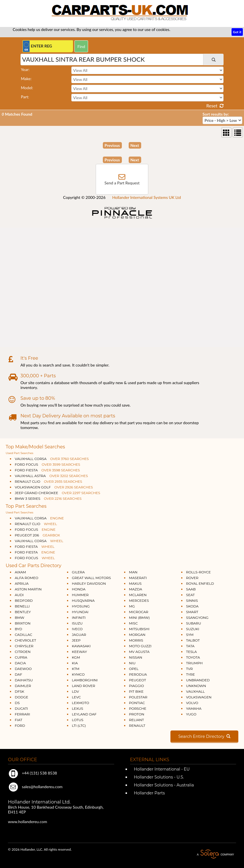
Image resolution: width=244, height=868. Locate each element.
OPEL (134, 669)
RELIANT (136, 720)
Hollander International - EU (161, 769)
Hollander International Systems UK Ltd (147, 197)
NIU (132, 663)
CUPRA (21, 657)
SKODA (192, 606)
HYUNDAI (80, 612)
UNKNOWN (196, 686)
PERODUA (138, 674)
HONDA (79, 589)
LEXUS (78, 708)
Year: (25, 69)
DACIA (20, 663)
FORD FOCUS (47, 464)
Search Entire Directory (204, 736)
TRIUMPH (194, 663)
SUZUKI (193, 629)
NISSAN (136, 657)
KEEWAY (79, 652)
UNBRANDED (198, 680)
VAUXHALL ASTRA (51, 476)
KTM (76, 669)
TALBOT (193, 640)
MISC (133, 623)
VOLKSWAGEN (199, 697)
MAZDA (135, 589)
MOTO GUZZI (140, 646)
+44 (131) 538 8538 (33, 773)
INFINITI (79, 618)
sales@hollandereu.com (35, 787)
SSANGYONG (197, 618)
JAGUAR (79, 635)
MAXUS (135, 583)
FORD (20, 726)
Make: (26, 79)
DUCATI (21, 708)
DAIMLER (23, 686)
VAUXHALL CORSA (52, 459)
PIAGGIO (136, 686)
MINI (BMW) (139, 618)
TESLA (191, 652)
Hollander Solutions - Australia (163, 785)
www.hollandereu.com (28, 822)
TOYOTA (193, 657)
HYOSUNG (81, 606)
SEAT (190, 595)
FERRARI (22, 714)
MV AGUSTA (139, 652)
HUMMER (80, 595)
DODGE (21, 697)
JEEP (76, 640)
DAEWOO (23, 669)
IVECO (77, 629)
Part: (25, 97)
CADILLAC (24, 635)
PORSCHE (138, 708)
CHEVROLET (25, 640)
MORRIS (136, 640)
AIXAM (20, 572)
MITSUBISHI (139, 629)
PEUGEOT (137, 680)
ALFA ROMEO (27, 578)
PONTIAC (137, 703)
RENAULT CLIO (48, 481)
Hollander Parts (149, 793)
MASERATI (138, 578)
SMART (192, 612)
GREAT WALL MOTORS (91, 578)
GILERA (78, 572)
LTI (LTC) (79, 726)
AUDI (19, 595)
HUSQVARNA (83, 600)
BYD (18, 629)
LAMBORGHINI (85, 680)
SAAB (191, 589)
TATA (190, 646)
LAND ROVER (84, 686)
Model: (27, 88)
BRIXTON (23, 623)
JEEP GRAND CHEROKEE (58, 493)
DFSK (19, 691)
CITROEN (23, 652)
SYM (190, 635)
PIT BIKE (136, 691)
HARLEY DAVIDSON (89, 583)
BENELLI (22, 606)
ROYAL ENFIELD (200, 583)
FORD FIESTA (47, 470)
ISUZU (77, 623)
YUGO (191, 714)
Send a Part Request (122, 183)
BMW (20, 618)
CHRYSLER (24, 646)
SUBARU (194, 623)
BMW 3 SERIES (48, 498)
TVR (189, 669)
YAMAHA (194, 708)
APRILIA (22, 583)
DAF (18, 674)
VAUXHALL (195, 691)
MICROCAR (139, 612)
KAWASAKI (81, 646)
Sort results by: (216, 114)
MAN (133, 572)
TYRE (190, 674)
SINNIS (192, 600)
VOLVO (192, 703)
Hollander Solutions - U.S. (159, 777)
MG (132, 606)
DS (17, 703)
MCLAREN (138, 595)
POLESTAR (138, 697)
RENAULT (137, 726)
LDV (75, 691)
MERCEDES (139, 600)
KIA (75, 663)
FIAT (18, 720)
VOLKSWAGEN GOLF (54, 487)
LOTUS (78, 720)
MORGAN (137, 635)
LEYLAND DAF (84, 714)
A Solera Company (215, 854)
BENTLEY (23, 612)
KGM (76, 657)
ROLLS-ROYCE (198, 572)
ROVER (192, 578)
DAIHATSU (24, 680)
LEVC (76, 697)
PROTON (137, 714)
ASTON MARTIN (28, 589)
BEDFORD (24, 600)
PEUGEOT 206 (37, 535)
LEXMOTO (81, 703)
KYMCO (78, 674)
